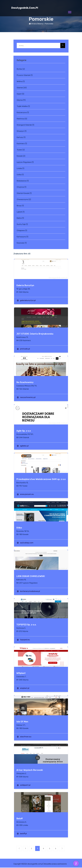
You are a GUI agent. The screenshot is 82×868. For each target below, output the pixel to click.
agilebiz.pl (24, 446)
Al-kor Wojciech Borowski (30, 770)
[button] (70, 12)
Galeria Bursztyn (25, 285)
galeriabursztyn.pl (28, 300)
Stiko (19, 528)
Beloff (20, 819)
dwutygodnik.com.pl (25, 8)
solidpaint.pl (25, 785)
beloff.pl (24, 834)
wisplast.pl (25, 688)
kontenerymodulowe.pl (30, 591)
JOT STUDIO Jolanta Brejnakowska (35, 334)
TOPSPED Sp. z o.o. (26, 625)
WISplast (21, 673)
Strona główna (36, 24)
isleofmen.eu (26, 737)
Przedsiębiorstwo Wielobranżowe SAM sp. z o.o (41, 479)
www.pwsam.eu (27, 494)
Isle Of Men (22, 722)
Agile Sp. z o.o (24, 431)
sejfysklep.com (27, 543)
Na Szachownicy (25, 382)
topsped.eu (25, 640)
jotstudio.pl (25, 349)
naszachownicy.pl (28, 397)
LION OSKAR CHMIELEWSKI (31, 576)
